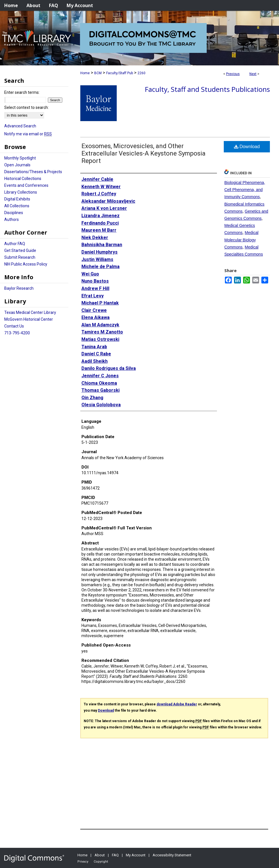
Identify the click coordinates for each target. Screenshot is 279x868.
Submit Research (20, 257)
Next (253, 74)
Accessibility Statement (172, 855)
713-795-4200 (17, 333)
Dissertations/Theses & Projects (33, 172)
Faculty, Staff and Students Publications (207, 89)
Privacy (83, 862)
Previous (233, 74)
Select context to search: (26, 107)
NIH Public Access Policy (26, 264)
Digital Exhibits (17, 199)
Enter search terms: (22, 92)
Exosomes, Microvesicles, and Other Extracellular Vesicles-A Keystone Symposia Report (143, 153)
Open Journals (17, 165)
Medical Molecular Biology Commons (241, 240)
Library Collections (21, 192)
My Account (136, 855)
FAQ (115, 855)
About (100, 855)
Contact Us (14, 326)
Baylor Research (19, 288)
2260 (141, 73)
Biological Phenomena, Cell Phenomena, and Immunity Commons (245, 190)
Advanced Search (20, 126)
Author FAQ (15, 244)
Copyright (101, 862)
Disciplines (14, 213)
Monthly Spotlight (20, 158)
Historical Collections (23, 179)
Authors (12, 219)
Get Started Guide (20, 250)
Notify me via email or (28, 134)
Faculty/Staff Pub (120, 73)
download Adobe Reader (177, 704)
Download (247, 147)
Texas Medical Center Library (30, 312)
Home (85, 73)
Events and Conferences (26, 185)
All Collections (17, 206)
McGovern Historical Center (29, 319)
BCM (98, 73)
